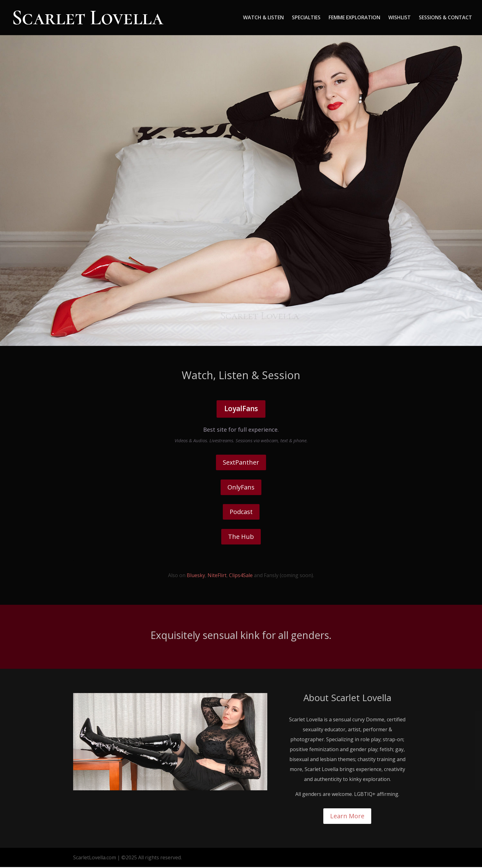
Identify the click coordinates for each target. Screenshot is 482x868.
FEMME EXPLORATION (354, 18)
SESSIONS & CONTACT (445, 18)
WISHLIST (400, 18)
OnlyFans (241, 488)
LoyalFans (241, 409)
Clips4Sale (241, 576)
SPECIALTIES (306, 18)
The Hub (241, 537)
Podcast (241, 513)
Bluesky (196, 576)
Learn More (347, 817)
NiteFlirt (217, 576)
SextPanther (241, 463)
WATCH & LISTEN (263, 18)
